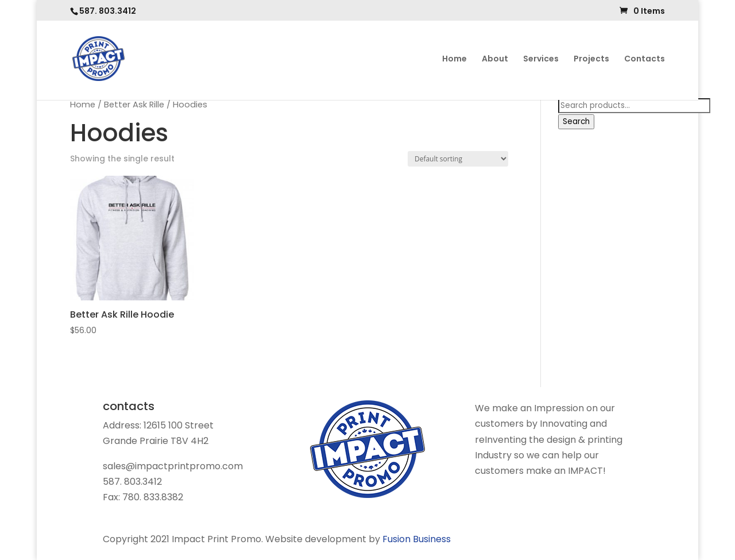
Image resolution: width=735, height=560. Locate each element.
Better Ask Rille (134, 105)
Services (541, 59)
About (495, 59)
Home (454, 59)
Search (576, 121)
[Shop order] (458, 159)
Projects (591, 59)
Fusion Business (417, 539)
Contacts (645, 59)
